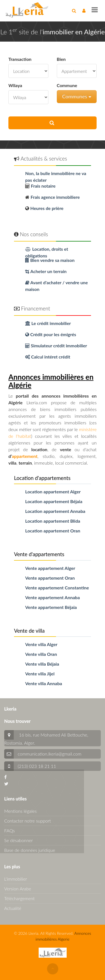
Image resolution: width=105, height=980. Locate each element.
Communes (77, 96)
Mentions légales (20, 811)
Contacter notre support (28, 821)
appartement (25, 456)
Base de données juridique (30, 850)
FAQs (10, 830)
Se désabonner (18, 840)
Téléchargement (19, 898)
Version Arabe (18, 889)
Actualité (13, 908)
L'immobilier (16, 879)
